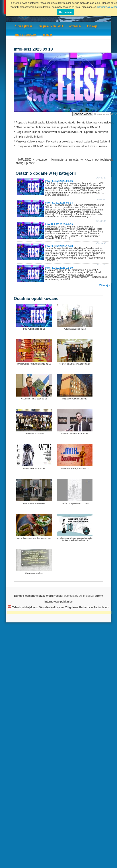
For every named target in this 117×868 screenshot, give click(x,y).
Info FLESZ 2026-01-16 (59, 181)
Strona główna (24, 26)
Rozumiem (66, 12)
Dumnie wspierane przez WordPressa (38, 596)
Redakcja (92, 26)
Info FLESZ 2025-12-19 (59, 268)
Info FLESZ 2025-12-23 (59, 246)
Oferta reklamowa (26, 35)
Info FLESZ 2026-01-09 (59, 224)
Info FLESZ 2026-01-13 (59, 203)
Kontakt (47, 35)
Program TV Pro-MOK (51, 26)
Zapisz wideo (83, 114)
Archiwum (75, 26)
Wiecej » (105, 285)
